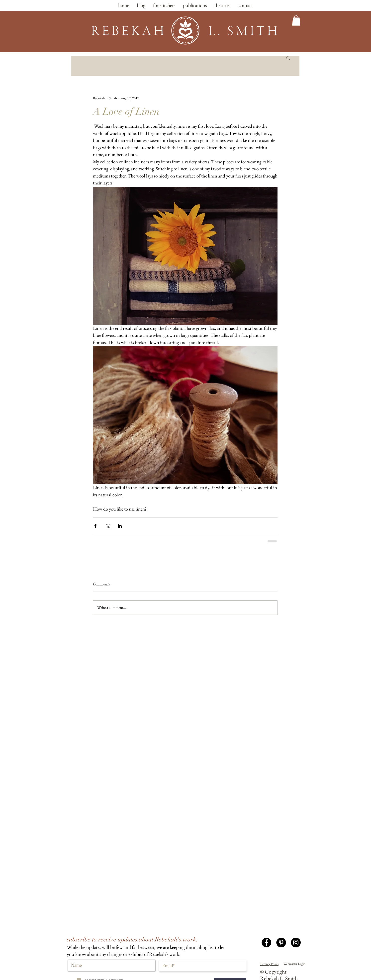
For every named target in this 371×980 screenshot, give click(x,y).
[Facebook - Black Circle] (266, 943)
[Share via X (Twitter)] (108, 526)
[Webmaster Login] (294, 964)
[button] (296, 21)
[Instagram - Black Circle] (296, 943)
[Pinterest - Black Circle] (281, 943)
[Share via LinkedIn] (120, 526)
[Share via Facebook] (95, 526)
